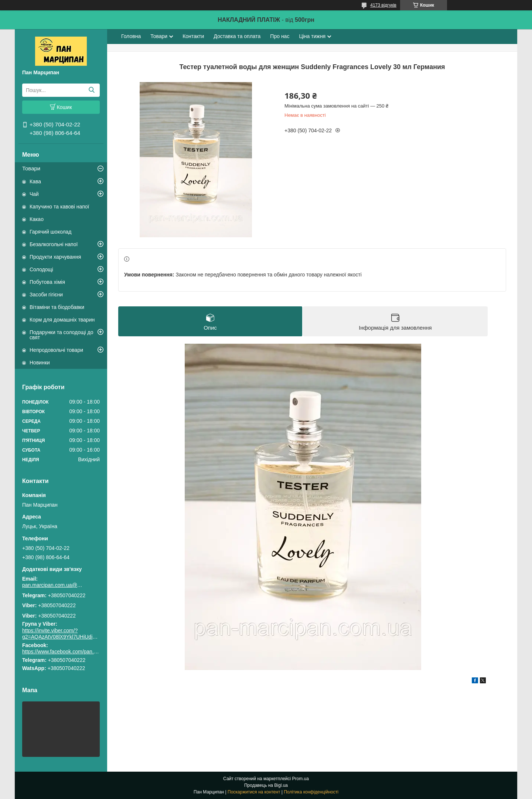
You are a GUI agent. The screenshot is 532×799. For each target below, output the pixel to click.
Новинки (40, 363)
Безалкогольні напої (54, 244)
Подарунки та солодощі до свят (62, 335)
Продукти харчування (55, 257)
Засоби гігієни (46, 295)
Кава (35, 181)
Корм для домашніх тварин (62, 320)
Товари (31, 168)
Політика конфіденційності (311, 792)
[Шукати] (91, 90)
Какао (37, 219)
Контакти (193, 36)
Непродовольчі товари (56, 350)
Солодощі (41, 269)
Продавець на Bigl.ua (266, 785)
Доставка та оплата (237, 36)
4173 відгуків (383, 5)
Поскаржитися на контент (254, 792)
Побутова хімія (47, 282)
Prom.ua (301, 779)
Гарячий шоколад (51, 232)
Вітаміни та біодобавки (57, 307)
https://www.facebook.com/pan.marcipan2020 (74, 652)
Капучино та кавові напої (59, 207)
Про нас (280, 36)
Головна (131, 36)
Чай (34, 194)
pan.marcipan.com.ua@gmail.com (54, 585)
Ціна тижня (312, 36)
